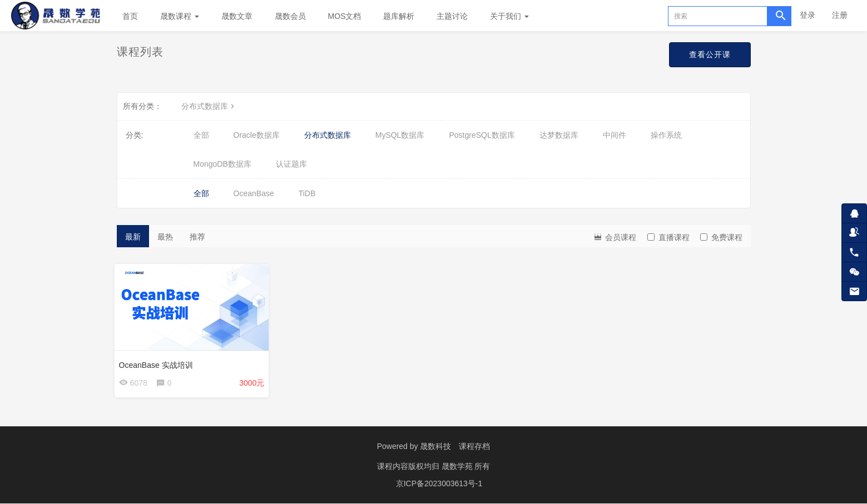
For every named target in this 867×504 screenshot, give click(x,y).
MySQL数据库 (400, 135)
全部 (201, 135)
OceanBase (254, 193)
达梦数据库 (559, 135)
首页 (130, 16)
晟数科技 (435, 448)
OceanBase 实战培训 (158, 363)
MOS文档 (345, 16)
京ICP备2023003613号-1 (439, 485)
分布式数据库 (209, 106)
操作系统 (666, 135)
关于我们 (509, 16)
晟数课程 (180, 16)
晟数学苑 (458, 468)
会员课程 (615, 236)
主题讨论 (452, 16)
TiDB (307, 193)
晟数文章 (237, 16)
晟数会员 (290, 16)
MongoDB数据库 (222, 164)
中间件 (615, 135)
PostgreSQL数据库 (482, 135)
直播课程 (668, 237)
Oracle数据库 (257, 135)
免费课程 (721, 237)
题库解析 (399, 16)
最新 (133, 237)
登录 (807, 15)
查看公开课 (710, 54)
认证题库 (291, 164)
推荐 (197, 237)
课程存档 (474, 448)
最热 (165, 237)
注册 (840, 15)
